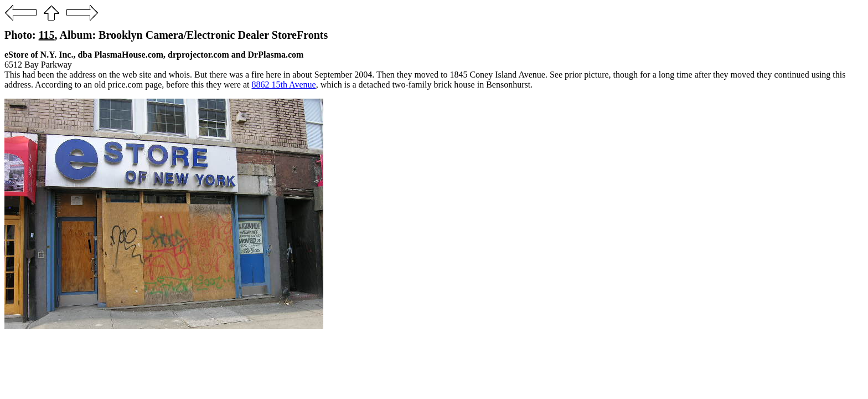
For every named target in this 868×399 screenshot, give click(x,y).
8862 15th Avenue (284, 85)
